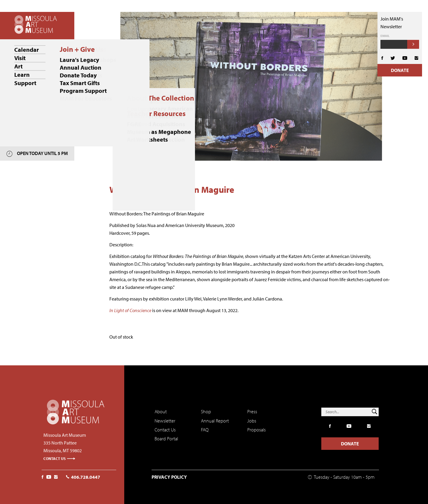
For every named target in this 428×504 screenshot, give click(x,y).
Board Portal (166, 439)
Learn (22, 75)
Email (385, 36)
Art (18, 66)
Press (252, 411)
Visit (20, 58)
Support (25, 83)
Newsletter (165, 421)
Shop (206, 411)
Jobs (252, 421)
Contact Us (59, 458)
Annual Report (215, 421)
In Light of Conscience (130, 310)
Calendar (27, 50)
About (161, 411)
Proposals (257, 430)
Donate (400, 70)
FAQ (205, 430)
